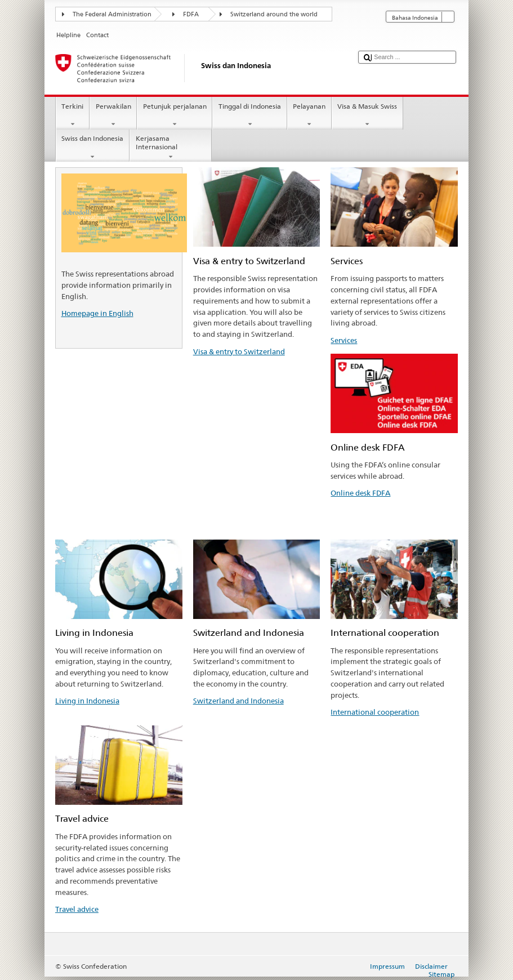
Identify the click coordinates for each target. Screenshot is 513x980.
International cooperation (375, 712)
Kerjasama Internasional (171, 148)
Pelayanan (309, 115)
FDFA (191, 14)
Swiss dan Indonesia (93, 148)
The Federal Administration (112, 14)
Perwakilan (113, 115)
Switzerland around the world (274, 14)
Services (344, 340)
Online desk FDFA (360, 493)
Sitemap (441, 974)
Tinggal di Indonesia (249, 115)
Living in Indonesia (87, 701)
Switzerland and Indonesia (238, 701)
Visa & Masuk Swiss (367, 115)
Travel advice (77, 909)
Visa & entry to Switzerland (239, 351)
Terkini (73, 115)
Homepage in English (97, 313)
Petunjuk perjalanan (175, 115)
